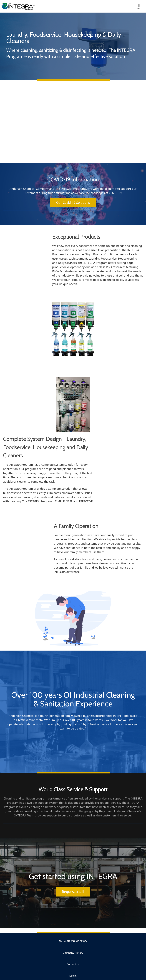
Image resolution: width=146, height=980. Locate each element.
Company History (73, 953)
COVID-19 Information (73, 179)
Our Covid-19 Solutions (73, 203)
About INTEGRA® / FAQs (73, 941)
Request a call (73, 891)
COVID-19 (115, 193)
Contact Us (73, 964)
